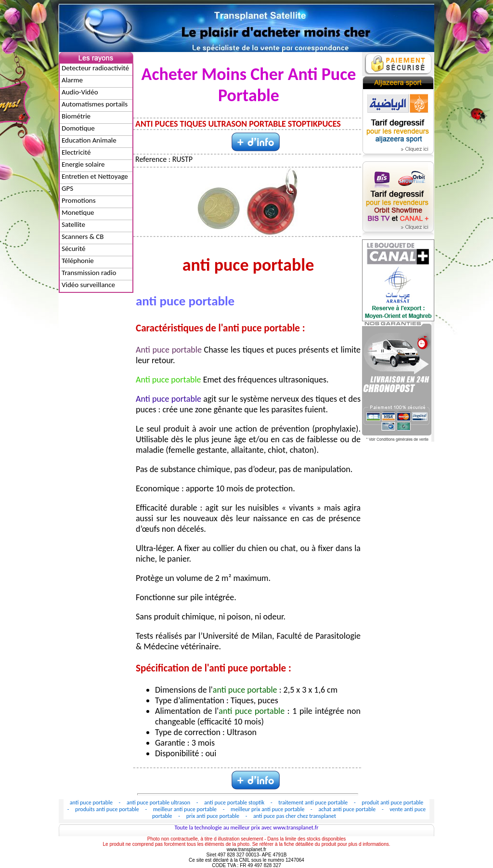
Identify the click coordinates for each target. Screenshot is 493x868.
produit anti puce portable (392, 802)
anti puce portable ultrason (159, 802)
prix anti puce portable (214, 816)
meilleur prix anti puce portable (268, 809)
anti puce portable (92, 802)
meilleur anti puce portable (186, 809)
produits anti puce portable (108, 809)
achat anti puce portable (347, 809)
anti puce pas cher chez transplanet (295, 816)
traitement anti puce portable (314, 802)
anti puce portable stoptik (235, 802)
